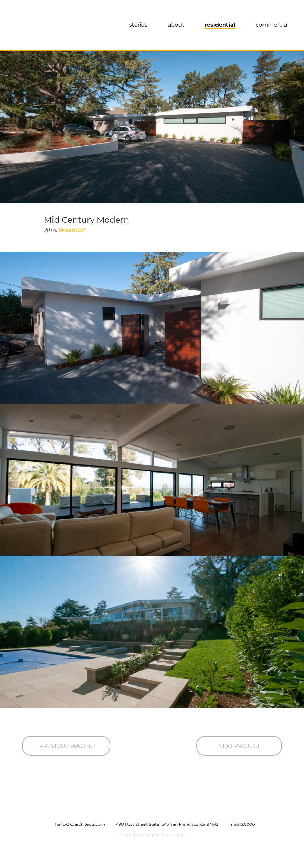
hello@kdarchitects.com (80, 824)
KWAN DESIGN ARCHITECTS (45, 27)
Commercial (272, 25)
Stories (138, 25)
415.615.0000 (242, 824)
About (176, 25)
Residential (220, 25)
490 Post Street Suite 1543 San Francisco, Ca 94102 (167, 824)
